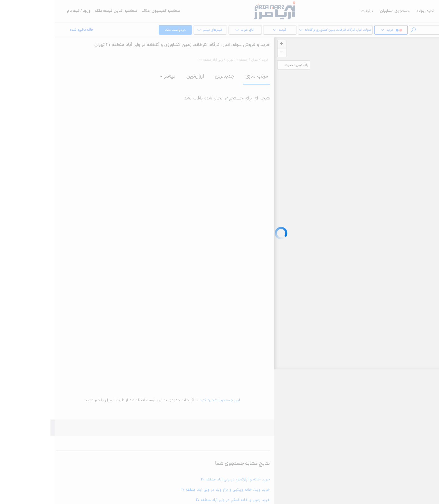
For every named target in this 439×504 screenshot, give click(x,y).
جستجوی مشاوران (340, 11)
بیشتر (113, 76)
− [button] (227, 53)
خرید (422, 11)
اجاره (408, 11)
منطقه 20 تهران (182, 60)
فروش (392, 11)
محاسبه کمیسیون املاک (106, 11)
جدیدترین (170, 76)
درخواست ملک (116, 30)
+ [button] (227, 44)
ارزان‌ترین (140, 76)
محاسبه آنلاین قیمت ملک (61, 11)
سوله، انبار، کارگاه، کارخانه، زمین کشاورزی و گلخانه (278, 30)
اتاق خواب (185, 30)
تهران (200, 60)
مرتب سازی (202, 76)
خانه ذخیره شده (27, 30)
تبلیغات (313, 11)
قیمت (220, 30)
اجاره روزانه (371, 11)
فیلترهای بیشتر (150, 30)
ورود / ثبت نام (24, 11)
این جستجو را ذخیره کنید (165, 400)
